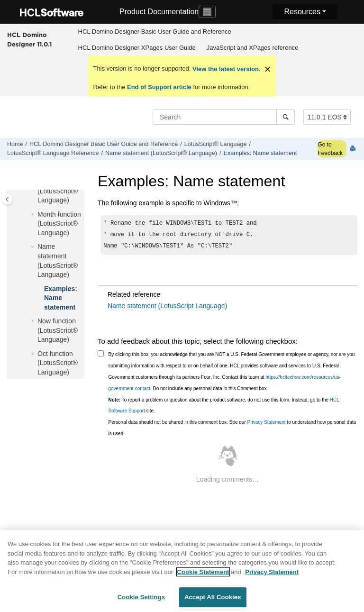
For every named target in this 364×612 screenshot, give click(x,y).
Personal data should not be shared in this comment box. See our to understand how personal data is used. (232, 431)
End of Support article (159, 87)
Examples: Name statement (260, 153)
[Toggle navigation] (207, 12)
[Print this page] (354, 149)
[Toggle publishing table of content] (7, 199)
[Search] (286, 117)
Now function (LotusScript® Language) (58, 330)
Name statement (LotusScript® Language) (161, 153)
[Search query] (224, 117)
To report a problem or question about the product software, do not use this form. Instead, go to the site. (224, 408)
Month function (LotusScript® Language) (59, 224)
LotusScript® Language (216, 144)
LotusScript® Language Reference (53, 153)
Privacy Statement (266, 425)
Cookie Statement (203, 577)
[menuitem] (155, 32)
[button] (34, 215)
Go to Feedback (330, 149)
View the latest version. (225, 69)
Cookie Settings (141, 602)
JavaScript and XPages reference (253, 48)
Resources (302, 12)
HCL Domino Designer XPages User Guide (137, 48)
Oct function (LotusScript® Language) (58, 363)
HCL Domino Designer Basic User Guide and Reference (155, 32)
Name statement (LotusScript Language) (167, 309)
